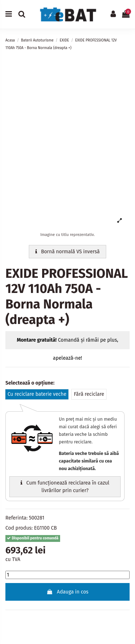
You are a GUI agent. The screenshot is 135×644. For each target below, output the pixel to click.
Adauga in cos (67, 592)
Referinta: (17, 518)
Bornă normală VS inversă (67, 252)
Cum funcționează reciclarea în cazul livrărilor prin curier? (65, 487)
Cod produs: (19, 528)
